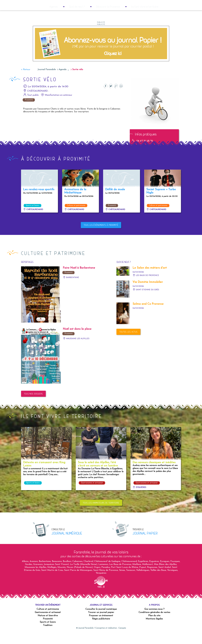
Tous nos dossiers (33, 405)
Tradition (48, 636)
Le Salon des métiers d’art (150, 279)
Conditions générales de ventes (154, 623)
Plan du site (154, 627)
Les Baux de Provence (146, 287)
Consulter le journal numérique (101, 620)
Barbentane (71, 289)
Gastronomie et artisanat (92, 494)
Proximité (29, 111)
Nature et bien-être (48, 627)
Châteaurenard (33, 221)
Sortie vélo (78, 81)
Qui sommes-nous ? (154, 620)
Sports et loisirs (32, 217)
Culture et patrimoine (76, 217)
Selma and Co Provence (148, 315)
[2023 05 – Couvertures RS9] (101, 55)
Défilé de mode (115, 201)
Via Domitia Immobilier (148, 293)
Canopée (122, 639)
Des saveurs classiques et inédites (154, 474)
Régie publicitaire (101, 630)
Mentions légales (154, 630)
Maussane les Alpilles (76, 350)
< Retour (26, 81)
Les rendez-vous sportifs (39, 201)
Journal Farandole (47, 81)
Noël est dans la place (77, 340)
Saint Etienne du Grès (146, 301)
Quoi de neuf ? (77, 18)
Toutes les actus (128, 343)
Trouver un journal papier (101, 623)
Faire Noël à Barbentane (79, 279)
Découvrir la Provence (108, 18)
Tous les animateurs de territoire (101, 514)
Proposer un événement (101, 627)
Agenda (54, 18)
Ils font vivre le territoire (145, 18)
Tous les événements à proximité (101, 236)
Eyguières (139, 499)
